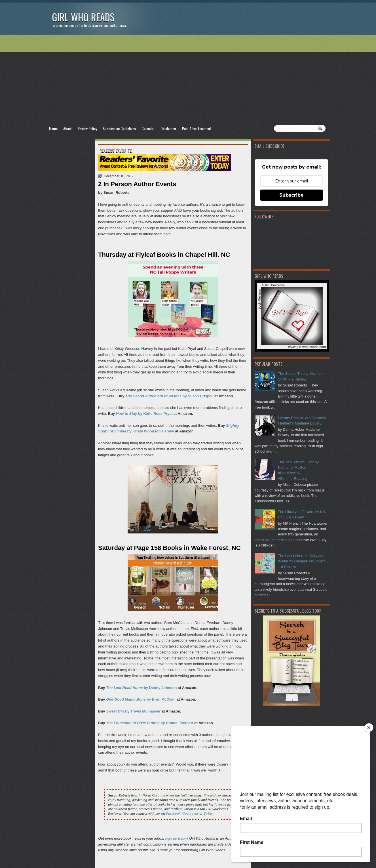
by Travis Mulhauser (133, 711)
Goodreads (190, 813)
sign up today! (177, 838)
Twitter (209, 813)
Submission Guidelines (119, 128)
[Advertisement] (188, 80)
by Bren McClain (141, 699)
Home (53, 128)
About (68, 128)
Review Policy (87, 128)
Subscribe (291, 195)
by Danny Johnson (141, 688)
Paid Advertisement (197, 128)
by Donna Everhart (150, 723)
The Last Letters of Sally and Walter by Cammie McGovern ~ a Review (302, 561)
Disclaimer (168, 128)
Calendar (148, 128)
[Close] (369, 728)
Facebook (173, 813)
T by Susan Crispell (169, 396)
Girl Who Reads (83, 17)
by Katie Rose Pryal (145, 414)
